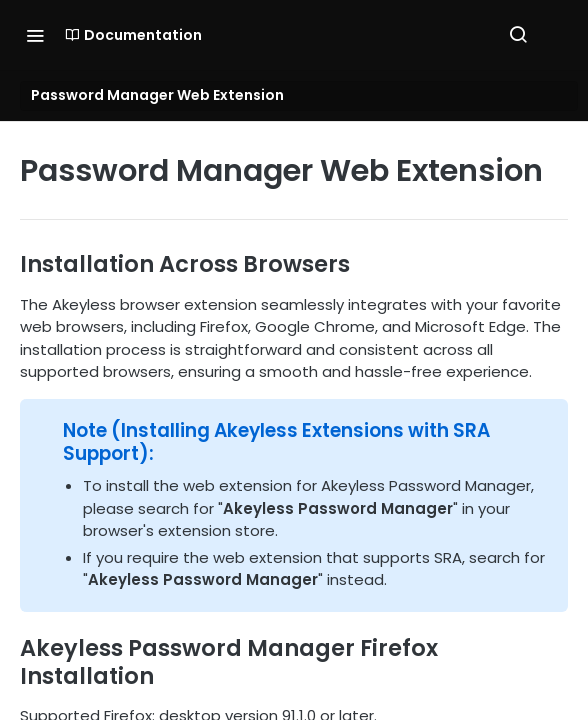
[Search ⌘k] (518, 35)
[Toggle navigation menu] (35, 35)
